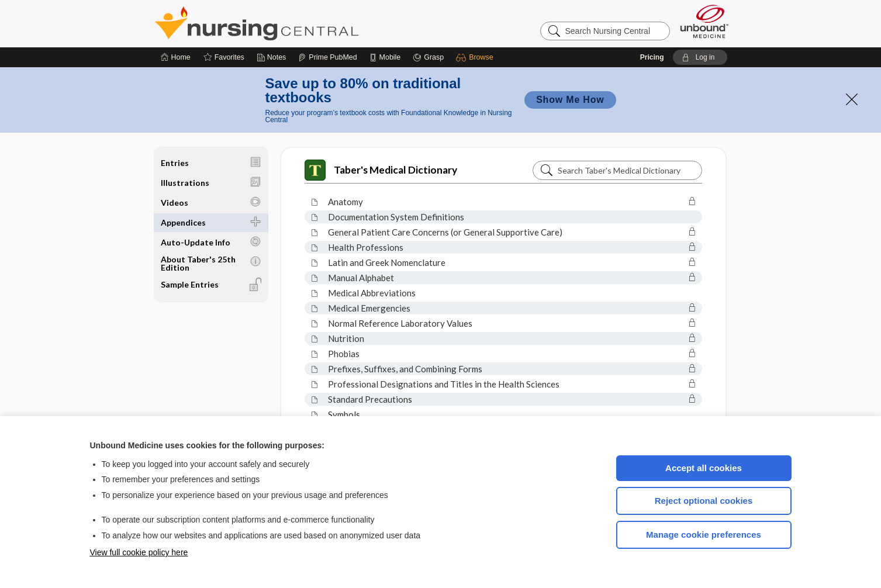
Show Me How (570, 100)
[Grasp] (428, 57)
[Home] (176, 57)
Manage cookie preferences (704, 535)
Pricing (652, 57)
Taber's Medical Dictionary (381, 170)
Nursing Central (300, 23)
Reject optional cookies (704, 501)
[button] (476, 57)
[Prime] (327, 57)
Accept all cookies (704, 468)
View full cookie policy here (139, 552)
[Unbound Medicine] (704, 21)
